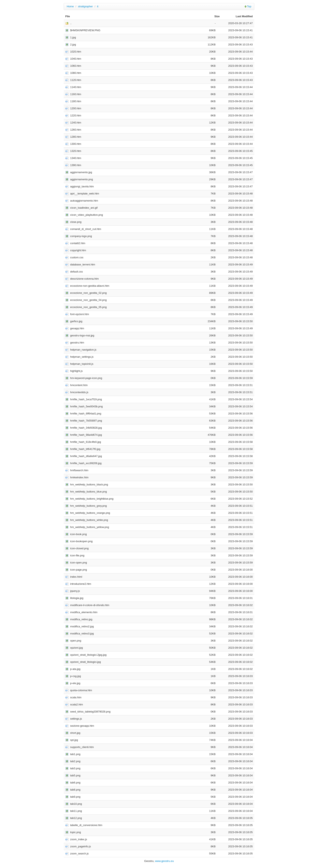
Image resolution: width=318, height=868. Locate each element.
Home (70, 6)
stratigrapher (85, 6)
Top (249, 6)
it (98, 6)
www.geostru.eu (164, 861)
